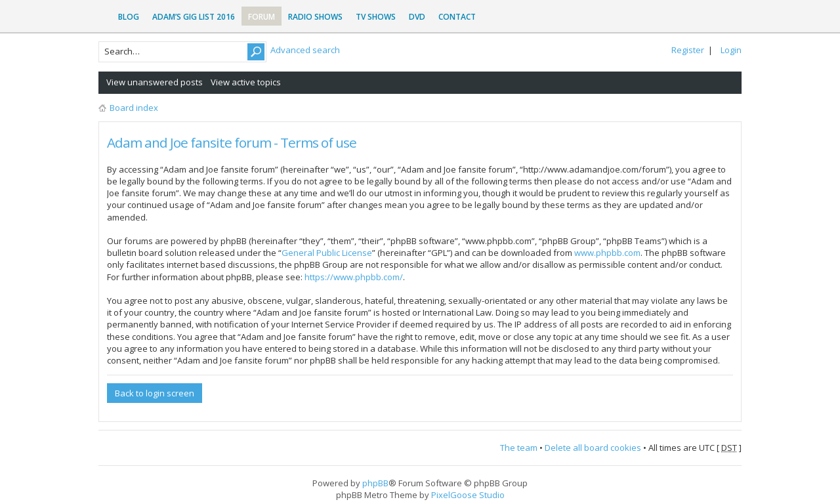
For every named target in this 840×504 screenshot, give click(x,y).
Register (688, 50)
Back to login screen (155, 393)
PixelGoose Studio (468, 495)
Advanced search (305, 50)
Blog (129, 17)
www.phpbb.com (607, 253)
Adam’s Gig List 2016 (194, 17)
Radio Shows (315, 17)
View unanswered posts (155, 82)
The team (519, 448)
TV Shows (376, 17)
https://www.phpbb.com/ (354, 277)
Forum (262, 17)
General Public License (327, 253)
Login (731, 50)
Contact (457, 17)
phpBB (375, 483)
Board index (134, 108)
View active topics (246, 82)
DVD (417, 17)
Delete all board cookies (593, 448)
